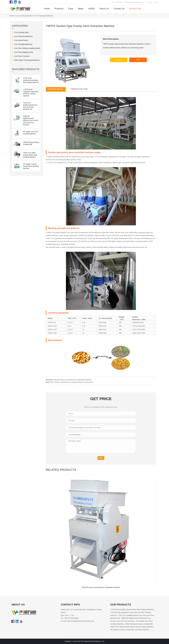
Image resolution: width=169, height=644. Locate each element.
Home (47, 9)
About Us (104, 9)
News (81, 9)
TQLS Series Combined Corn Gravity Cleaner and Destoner (72, 382)
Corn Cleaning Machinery (44, 16)
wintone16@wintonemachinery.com (134, 2)
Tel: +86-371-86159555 (70, 618)
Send (101, 458)
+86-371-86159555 (117, 2)
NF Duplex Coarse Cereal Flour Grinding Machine (31, 166)
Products (59, 9)
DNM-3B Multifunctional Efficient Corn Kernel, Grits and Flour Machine (31, 120)
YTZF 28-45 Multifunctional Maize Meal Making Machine (31, 80)
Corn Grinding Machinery (23, 44)
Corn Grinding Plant (21, 32)
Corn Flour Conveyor (22, 56)
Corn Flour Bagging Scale (24, 52)
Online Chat (135, 9)
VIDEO (92, 9)
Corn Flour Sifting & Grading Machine (27, 48)
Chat (138, 60)
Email (119, 60)
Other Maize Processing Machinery (27, 60)
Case (71, 9)
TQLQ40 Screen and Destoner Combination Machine (72, 380)
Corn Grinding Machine (24, 16)
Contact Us (119, 9)
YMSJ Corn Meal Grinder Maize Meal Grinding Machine (30, 155)
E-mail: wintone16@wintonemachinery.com (78, 621)
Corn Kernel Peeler (21, 40)
